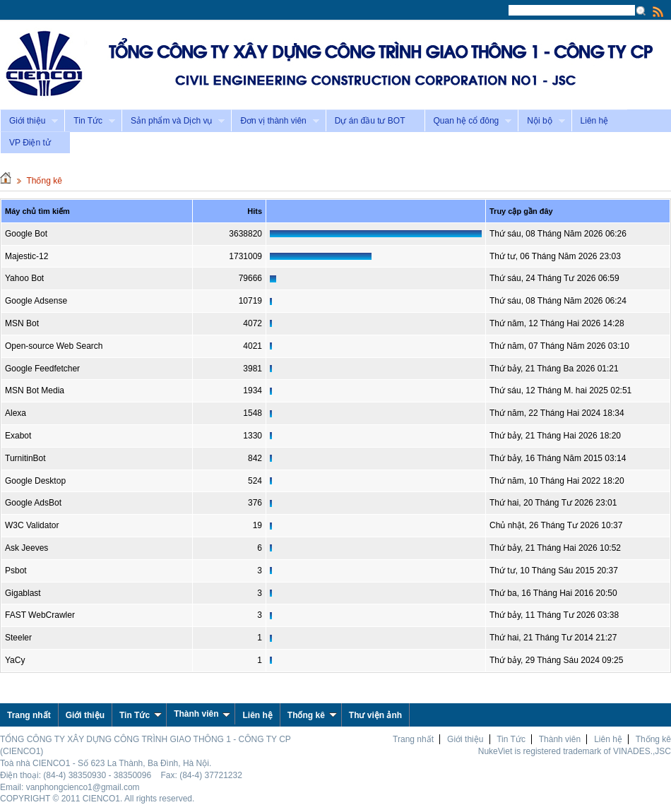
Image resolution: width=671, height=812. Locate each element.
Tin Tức (90, 121)
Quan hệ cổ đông (468, 121)
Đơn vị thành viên (275, 121)
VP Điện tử (30, 143)
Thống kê (44, 181)
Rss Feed (658, 11)
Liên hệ (595, 121)
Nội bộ (541, 121)
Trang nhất (413, 739)
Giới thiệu (29, 121)
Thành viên (202, 714)
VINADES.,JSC (642, 751)
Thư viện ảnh (375, 715)
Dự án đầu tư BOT (370, 121)
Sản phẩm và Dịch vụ (173, 121)
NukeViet (495, 751)
